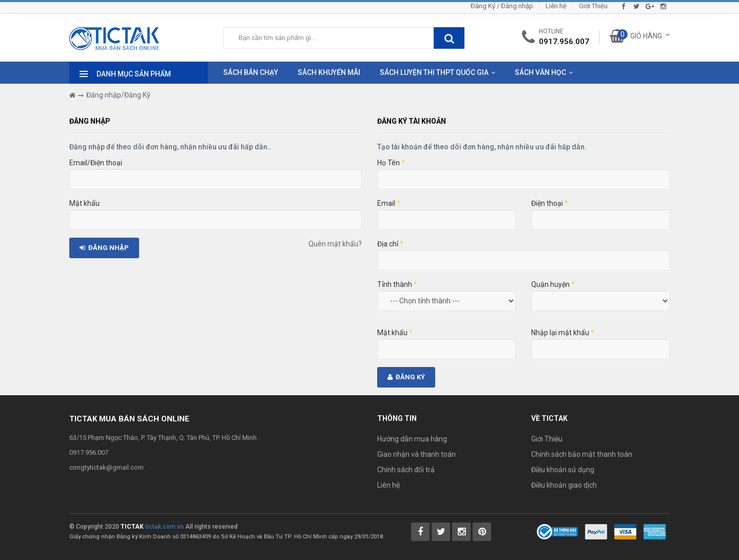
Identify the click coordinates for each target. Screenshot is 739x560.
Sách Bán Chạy (251, 72)
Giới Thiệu (593, 6)
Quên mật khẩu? (335, 244)
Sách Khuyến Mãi (329, 72)
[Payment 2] (625, 531)
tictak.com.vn (164, 527)
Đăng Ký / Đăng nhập (502, 6)
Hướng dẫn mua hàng (412, 439)
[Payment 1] (596, 531)
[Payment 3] (655, 531)
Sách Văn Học (540, 72)
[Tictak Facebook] (420, 532)
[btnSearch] (449, 38)
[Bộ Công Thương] (557, 531)
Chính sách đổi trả (406, 470)
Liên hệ (556, 6)
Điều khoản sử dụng (563, 470)
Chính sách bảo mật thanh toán (582, 454)
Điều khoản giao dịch (564, 485)
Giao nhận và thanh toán (416, 454)
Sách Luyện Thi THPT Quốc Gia (434, 72)
